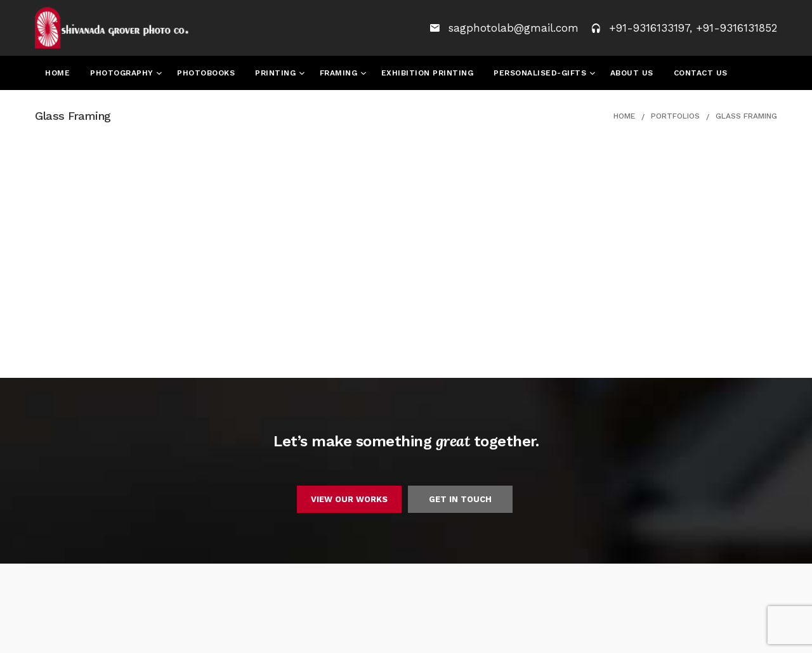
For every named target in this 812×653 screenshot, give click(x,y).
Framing (340, 73)
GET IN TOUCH (460, 499)
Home (57, 73)
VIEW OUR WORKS (349, 499)
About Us (632, 73)
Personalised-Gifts (541, 73)
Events (62, 107)
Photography (123, 73)
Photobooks (206, 73)
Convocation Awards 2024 (160, 107)
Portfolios (675, 116)
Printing (277, 73)
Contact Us (701, 73)
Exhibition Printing (428, 73)
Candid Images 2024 (286, 107)
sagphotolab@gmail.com (515, 28)
